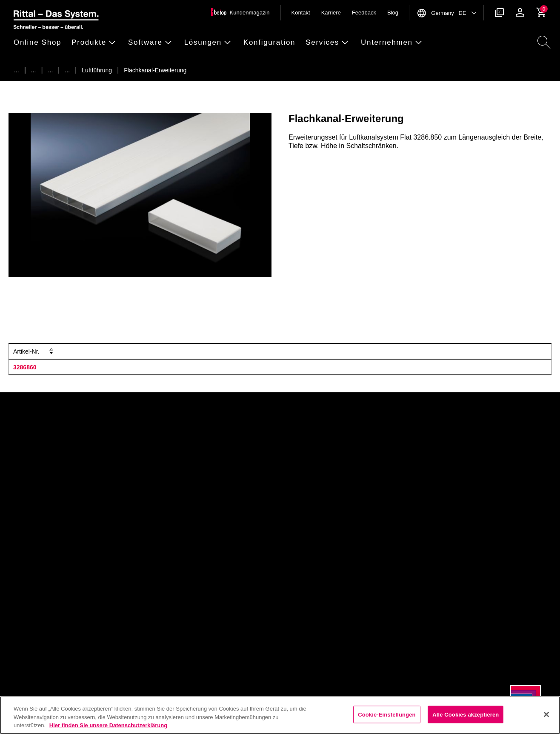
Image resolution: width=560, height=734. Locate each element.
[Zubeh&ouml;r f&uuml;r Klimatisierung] (67, 70)
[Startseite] (17, 70)
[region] (280, 715)
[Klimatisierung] (51, 70)
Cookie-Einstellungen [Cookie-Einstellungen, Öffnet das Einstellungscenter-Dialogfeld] (387, 714)
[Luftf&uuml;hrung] (97, 70)
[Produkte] (34, 70)
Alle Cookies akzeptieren (466, 714)
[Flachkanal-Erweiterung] (155, 70)
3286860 (25, 367)
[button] (40, 43)
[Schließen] (546, 714)
